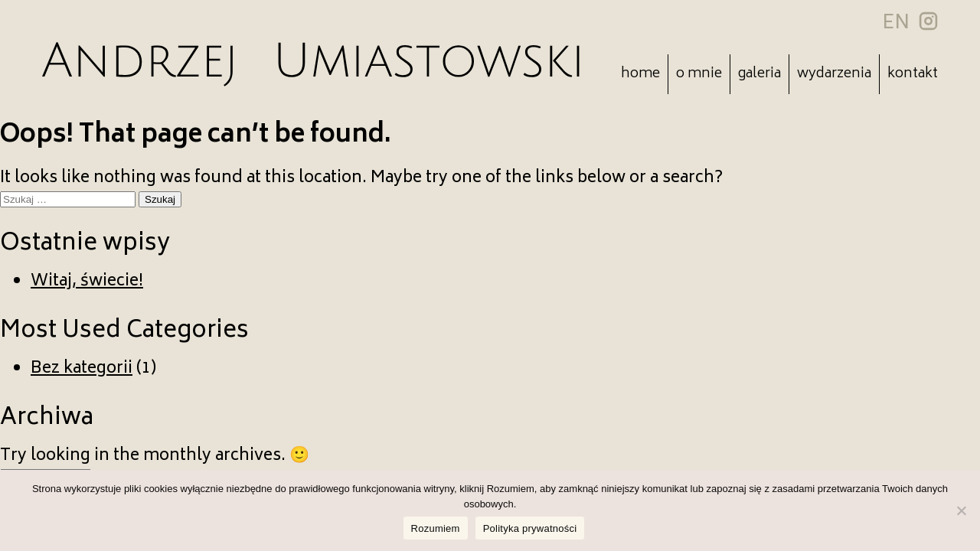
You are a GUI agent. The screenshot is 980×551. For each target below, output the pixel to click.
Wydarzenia (834, 74)
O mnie (699, 74)
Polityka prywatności (530, 528)
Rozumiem (436, 528)
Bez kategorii (82, 369)
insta (928, 21)
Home (640, 74)
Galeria (759, 74)
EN (896, 24)
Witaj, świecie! (87, 282)
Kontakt (913, 74)
